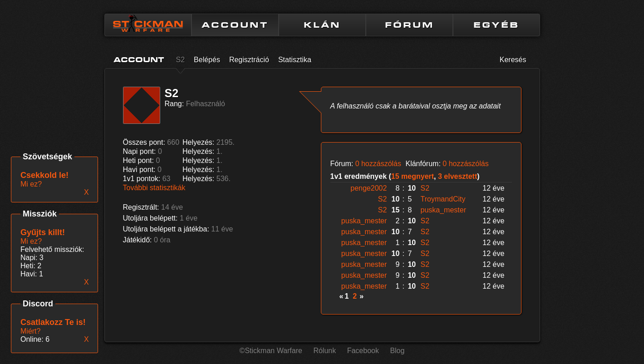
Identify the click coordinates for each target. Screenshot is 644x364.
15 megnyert (413, 176)
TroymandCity (443, 199)
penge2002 (369, 188)
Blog (397, 351)
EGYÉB (496, 25)
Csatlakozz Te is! (53, 322)
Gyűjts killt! (43, 232)
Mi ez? (31, 241)
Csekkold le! (44, 175)
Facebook (363, 351)
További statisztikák (154, 188)
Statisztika (295, 60)
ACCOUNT (235, 25)
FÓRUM (409, 25)
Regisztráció (249, 60)
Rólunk (324, 351)
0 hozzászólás (378, 164)
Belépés (207, 60)
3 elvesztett (457, 176)
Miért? (30, 331)
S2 (181, 60)
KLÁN (322, 25)
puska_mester (444, 210)
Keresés (513, 60)
